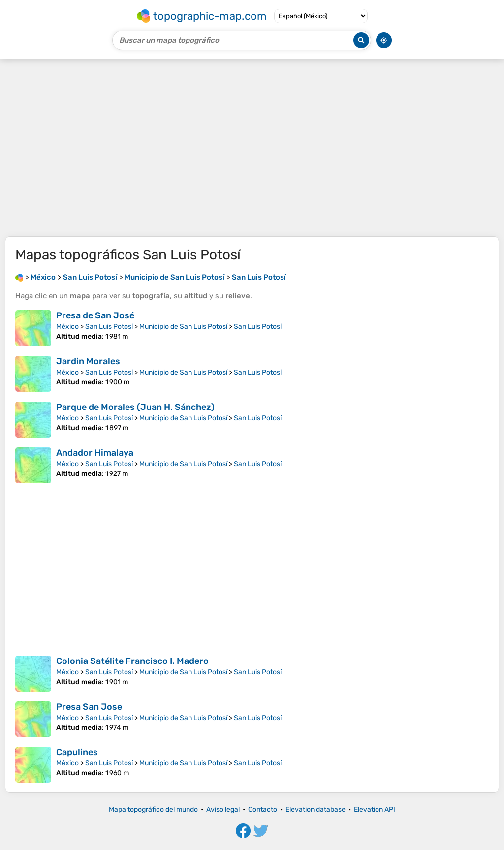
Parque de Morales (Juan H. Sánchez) (135, 407)
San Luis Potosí (109, 327)
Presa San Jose (89, 707)
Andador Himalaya (95, 453)
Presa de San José (95, 315)
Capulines (77, 752)
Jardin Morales (88, 361)
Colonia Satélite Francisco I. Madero (132, 661)
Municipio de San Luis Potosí (183, 327)
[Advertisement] (252, 148)
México (67, 327)
